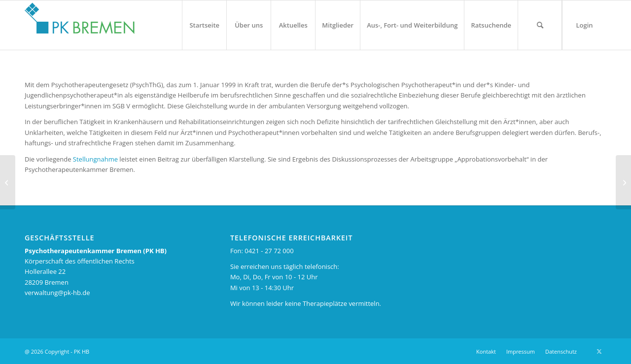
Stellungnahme (95, 159)
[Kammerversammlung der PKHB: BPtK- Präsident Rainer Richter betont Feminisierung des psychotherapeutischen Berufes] (623, 182)
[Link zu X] (599, 351)
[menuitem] (204, 25)
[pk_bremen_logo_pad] (80, 23)
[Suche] (540, 25)
